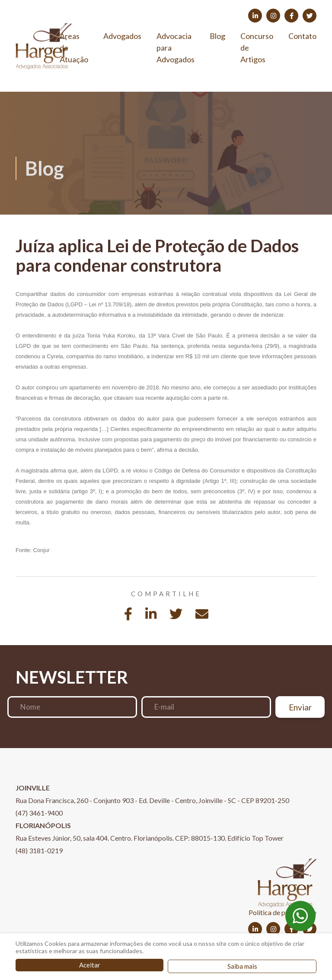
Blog (217, 36)
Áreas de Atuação (74, 48)
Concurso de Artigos (257, 48)
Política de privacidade (283, 912)
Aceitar (90, 965)
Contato (302, 36)
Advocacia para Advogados (176, 48)
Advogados (122, 36)
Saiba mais (242, 966)
